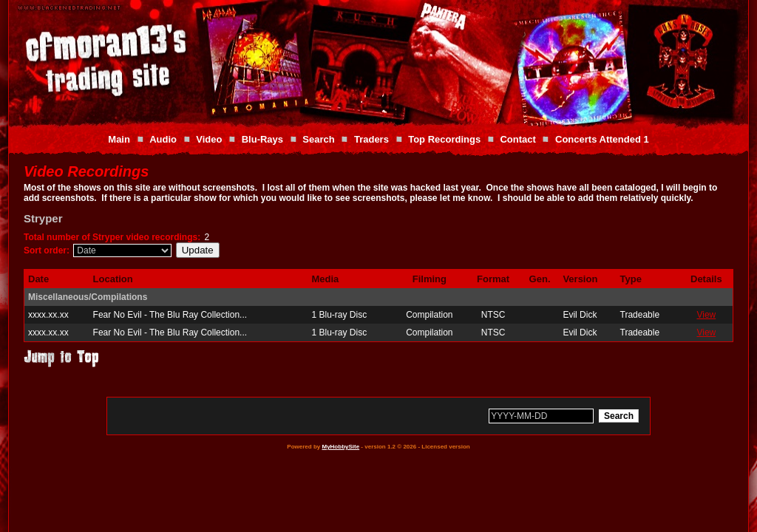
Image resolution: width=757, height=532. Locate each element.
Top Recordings (444, 139)
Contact (517, 139)
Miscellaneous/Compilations (88, 297)
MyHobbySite (340, 447)
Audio (163, 139)
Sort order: (47, 250)
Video (209, 139)
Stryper (43, 218)
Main (119, 139)
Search (318, 139)
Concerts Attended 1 (602, 139)
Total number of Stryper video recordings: (112, 237)
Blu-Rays (262, 139)
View (706, 315)
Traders (371, 139)
